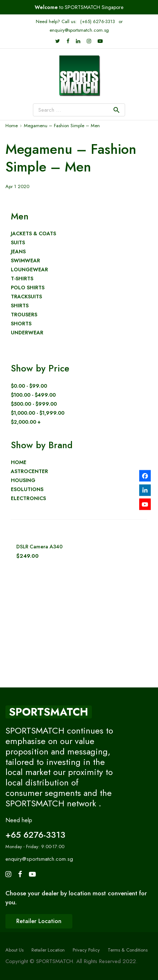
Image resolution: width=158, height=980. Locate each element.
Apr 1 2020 (17, 186)
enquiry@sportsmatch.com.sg (79, 30)
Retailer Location (48, 950)
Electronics (28, 498)
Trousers (24, 315)
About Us (14, 950)
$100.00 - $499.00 (33, 395)
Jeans (18, 252)
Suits (18, 243)
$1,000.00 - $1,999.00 (38, 413)
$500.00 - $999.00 (34, 404)
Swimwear (25, 261)
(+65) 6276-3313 (98, 21)
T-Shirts (22, 279)
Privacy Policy (86, 950)
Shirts (20, 306)
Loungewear (29, 270)
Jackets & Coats (33, 234)
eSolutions (27, 489)
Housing (23, 480)
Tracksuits (26, 297)
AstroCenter (29, 471)
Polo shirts (28, 288)
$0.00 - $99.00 (29, 386)
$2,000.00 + (26, 422)
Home (19, 462)
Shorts (21, 324)
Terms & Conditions (128, 950)
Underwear (27, 333)
